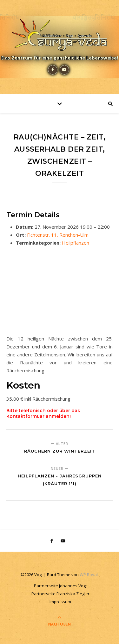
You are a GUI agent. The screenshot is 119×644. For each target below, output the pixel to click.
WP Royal (89, 575)
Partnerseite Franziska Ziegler (60, 594)
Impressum (60, 602)
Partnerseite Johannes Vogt (60, 586)
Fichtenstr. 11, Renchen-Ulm (58, 235)
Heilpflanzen (76, 243)
